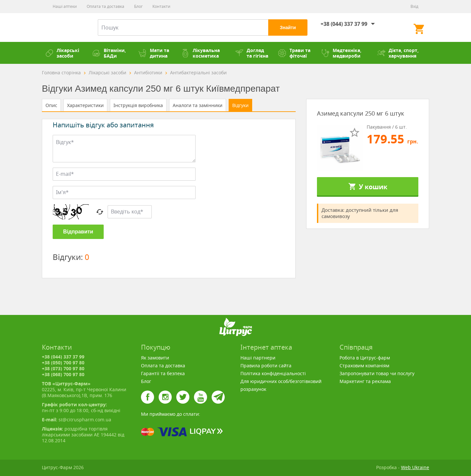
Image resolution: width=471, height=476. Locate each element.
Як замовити (155, 358)
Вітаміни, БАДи (109, 53)
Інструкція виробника (138, 105)
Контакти (161, 6)
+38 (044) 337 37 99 (344, 24)
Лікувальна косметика (201, 53)
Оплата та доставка (105, 6)
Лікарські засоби (62, 53)
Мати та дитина (154, 53)
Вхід (414, 6)
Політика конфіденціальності (273, 373)
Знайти (288, 27)
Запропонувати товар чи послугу (377, 373)
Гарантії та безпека (163, 373)
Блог (138, 6)
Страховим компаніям (364, 366)
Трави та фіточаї (294, 53)
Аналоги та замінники (198, 105)
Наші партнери (258, 358)
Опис (51, 105)
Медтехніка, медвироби (341, 53)
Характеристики (85, 105)
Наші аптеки (65, 6)
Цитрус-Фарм (62, 27)
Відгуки (240, 105)
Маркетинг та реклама (365, 381)
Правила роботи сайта (266, 366)
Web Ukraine (415, 467)
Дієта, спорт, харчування (398, 53)
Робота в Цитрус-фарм (365, 358)
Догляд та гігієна (252, 53)
